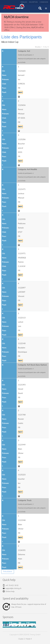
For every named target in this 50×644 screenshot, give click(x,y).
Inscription (33, 2)
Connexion (44, 2)
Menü (46, 9)
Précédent (8, 572)
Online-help (10, 592)
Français (24, 2)
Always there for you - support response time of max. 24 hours (24, 606)
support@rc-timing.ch (13, 589)
